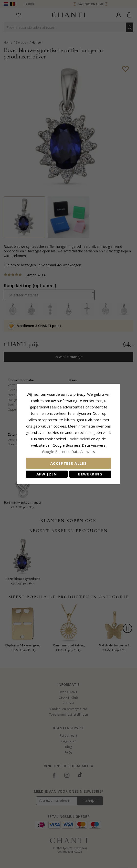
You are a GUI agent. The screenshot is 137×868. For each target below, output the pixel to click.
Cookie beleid (79, 439)
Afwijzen (47, 474)
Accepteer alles (68, 463)
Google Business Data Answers (68, 451)
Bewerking (90, 474)
